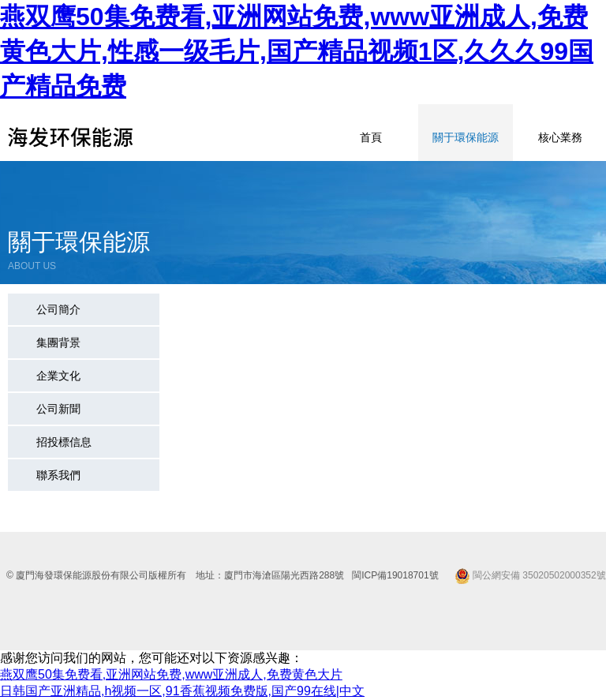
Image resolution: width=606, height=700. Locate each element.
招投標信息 (64, 442)
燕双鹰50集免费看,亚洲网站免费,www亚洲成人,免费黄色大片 (171, 674)
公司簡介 (58, 309)
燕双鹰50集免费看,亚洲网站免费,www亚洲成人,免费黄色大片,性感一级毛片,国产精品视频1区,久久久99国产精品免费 (297, 51)
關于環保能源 (466, 137)
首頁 (371, 137)
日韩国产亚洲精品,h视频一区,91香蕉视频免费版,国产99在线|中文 (182, 691)
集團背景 (58, 343)
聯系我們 (58, 475)
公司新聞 (58, 409)
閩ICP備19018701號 (395, 575)
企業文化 (58, 376)
